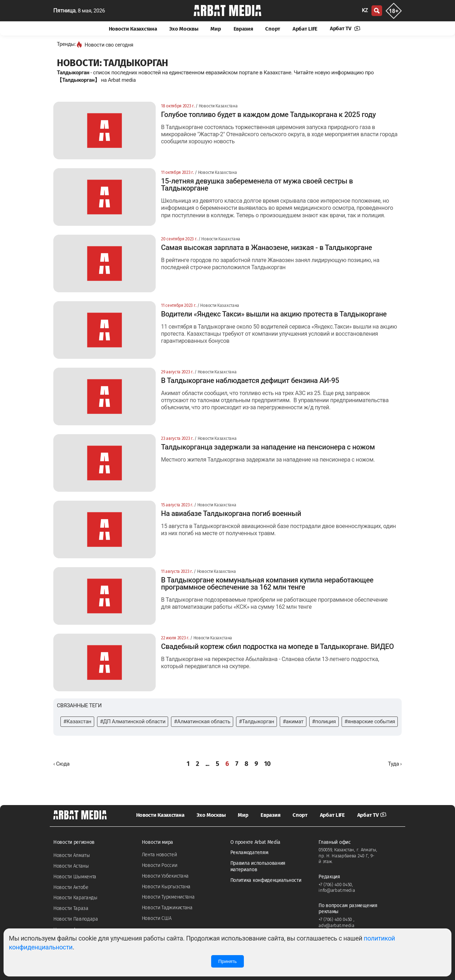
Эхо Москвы (184, 29)
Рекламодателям (249, 853)
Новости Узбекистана (165, 876)
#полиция (324, 721)
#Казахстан (77, 721)
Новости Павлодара (76, 919)
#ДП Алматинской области (133, 721)
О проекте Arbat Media (256, 842)
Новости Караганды (75, 898)
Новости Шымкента (75, 877)
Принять (227, 961)
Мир (216, 29)
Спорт (273, 29)
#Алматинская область (202, 721)
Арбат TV (345, 28)
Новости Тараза (71, 908)
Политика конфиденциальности (266, 880)
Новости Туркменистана (168, 897)
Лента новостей (159, 855)
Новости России (160, 865)
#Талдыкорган (256, 721)
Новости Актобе (71, 887)
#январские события (370, 721)
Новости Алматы (72, 855)
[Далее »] (395, 764)
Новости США (157, 918)
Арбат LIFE (305, 29)
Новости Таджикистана (167, 908)
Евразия (243, 29)
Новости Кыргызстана (166, 887)
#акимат (293, 721)
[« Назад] (61, 764)
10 (267, 764)
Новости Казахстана (133, 29)
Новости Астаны (71, 866)
